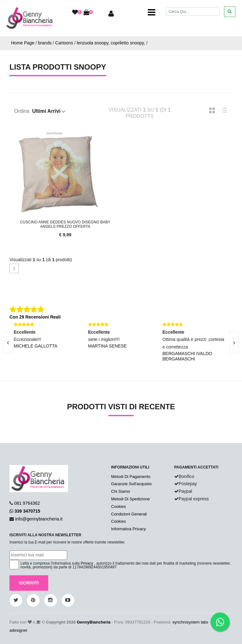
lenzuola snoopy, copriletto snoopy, (111, 43)
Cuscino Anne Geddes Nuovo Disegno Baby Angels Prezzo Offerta (65, 224)
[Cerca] (193, 11)
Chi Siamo (121, 491)
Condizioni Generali (129, 514)
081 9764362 (27, 503)
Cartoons (64, 43)
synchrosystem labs (190, 622)
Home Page (23, 43)
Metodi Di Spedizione (131, 499)
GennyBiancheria (94, 622)
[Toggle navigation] (152, 13)
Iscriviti (29, 583)
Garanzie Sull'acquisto (132, 484)
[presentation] (234, 342)
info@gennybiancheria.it (39, 519)
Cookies (119, 506)
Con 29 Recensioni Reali (35, 317)
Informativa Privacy (129, 529)
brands (45, 43)
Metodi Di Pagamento (131, 477)
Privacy (87, 563)
